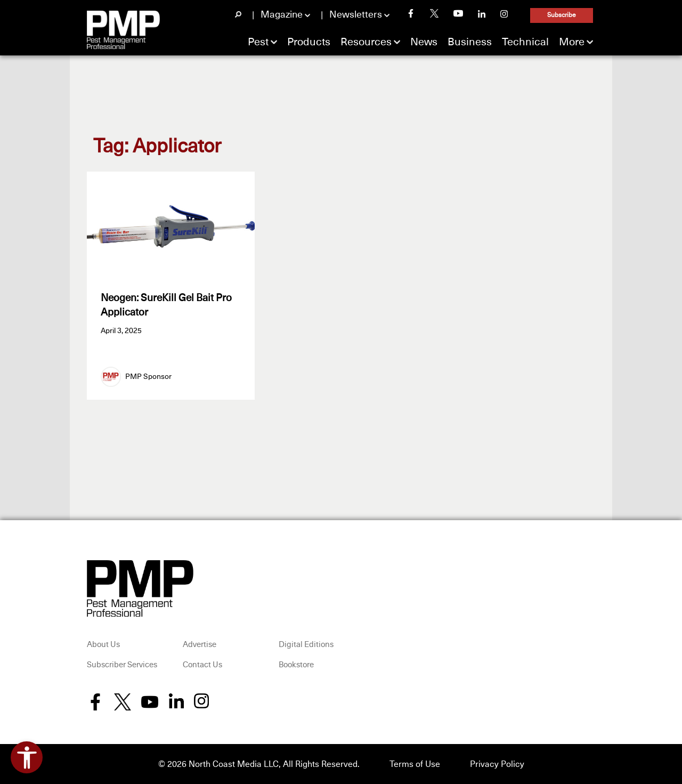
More (572, 42)
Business (470, 42)
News (424, 42)
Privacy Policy (497, 764)
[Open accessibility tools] (27, 757)
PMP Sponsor (148, 377)
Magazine (282, 15)
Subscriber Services (122, 665)
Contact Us (202, 665)
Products (309, 42)
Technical (525, 42)
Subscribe (562, 15)
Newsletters (356, 15)
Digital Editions (306, 645)
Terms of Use (415, 764)
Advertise (200, 645)
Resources (366, 42)
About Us (103, 645)
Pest (258, 42)
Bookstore (296, 665)
